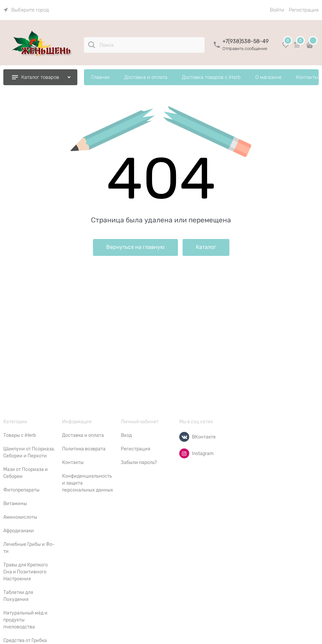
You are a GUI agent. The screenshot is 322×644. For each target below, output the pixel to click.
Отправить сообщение (245, 49)
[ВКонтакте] (184, 437)
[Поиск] (92, 45)
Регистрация (304, 10)
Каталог (206, 247)
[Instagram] (184, 453)
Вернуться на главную (135, 247)
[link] (26, 10)
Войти (277, 10)
